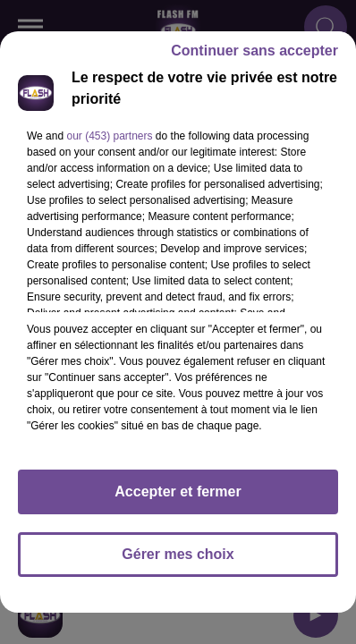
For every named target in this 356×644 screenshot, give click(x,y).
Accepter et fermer (178, 491)
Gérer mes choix (178, 554)
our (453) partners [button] (109, 136)
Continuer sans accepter (254, 51)
